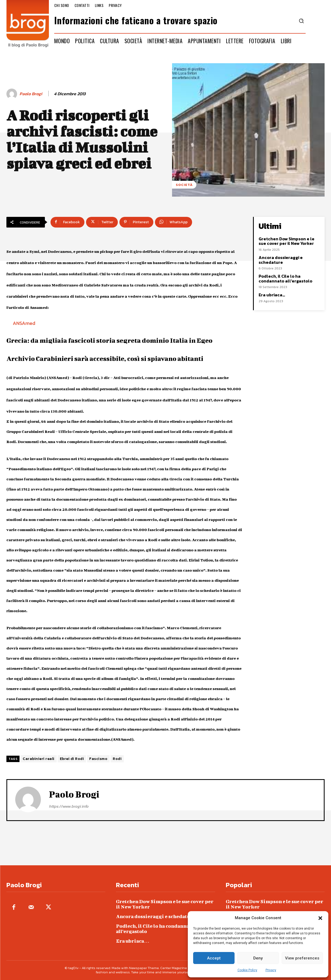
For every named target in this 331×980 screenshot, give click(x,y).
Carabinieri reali (39, 759)
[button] (320, 918)
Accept (214, 958)
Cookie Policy (247, 970)
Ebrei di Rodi (72, 759)
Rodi (117, 759)
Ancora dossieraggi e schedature (281, 260)
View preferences (302, 958)
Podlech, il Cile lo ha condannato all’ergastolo (285, 278)
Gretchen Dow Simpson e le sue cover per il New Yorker (287, 241)
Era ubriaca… (272, 295)
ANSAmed (24, 323)
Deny (258, 958)
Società (184, 185)
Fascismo (98, 759)
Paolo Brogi (31, 94)
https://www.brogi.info (69, 806)
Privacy (271, 970)
